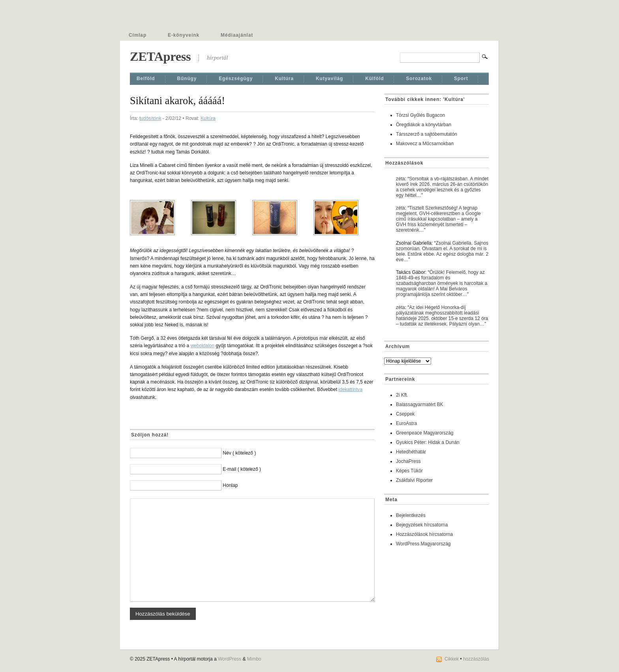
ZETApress (160, 56)
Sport (461, 79)
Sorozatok (419, 79)
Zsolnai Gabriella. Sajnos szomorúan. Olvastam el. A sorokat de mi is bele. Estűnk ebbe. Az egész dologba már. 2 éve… (442, 251)
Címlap (138, 35)
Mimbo (254, 659)
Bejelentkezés (411, 515)
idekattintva (350, 389)
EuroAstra (406, 423)
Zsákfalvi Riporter (414, 480)
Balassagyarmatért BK (419, 404)
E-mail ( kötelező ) (242, 469)
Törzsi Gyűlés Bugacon (420, 115)
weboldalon (202, 346)
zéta (400, 179)
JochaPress (408, 461)
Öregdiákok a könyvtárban (424, 125)
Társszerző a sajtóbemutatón (427, 134)
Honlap (230, 485)
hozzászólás (476, 659)
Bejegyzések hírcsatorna (422, 525)
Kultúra (284, 79)
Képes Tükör (409, 471)
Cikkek (452, 659)
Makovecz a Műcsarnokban (425, 144)
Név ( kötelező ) (239, 453)
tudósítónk (150, 118)
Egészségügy (236, 79)
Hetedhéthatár (411, 452)
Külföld (374, 79)
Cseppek (405, 414)
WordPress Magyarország (423, 544)
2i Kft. (402, 395)
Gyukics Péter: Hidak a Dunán (428, 442)
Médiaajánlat (237, 35)
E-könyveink (184, 35)
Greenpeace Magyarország (425, 433)
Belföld (146, 79)
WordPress (230, 659)
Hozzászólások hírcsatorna (424, 534)
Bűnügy (187, 79)
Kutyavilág (329, 79)
